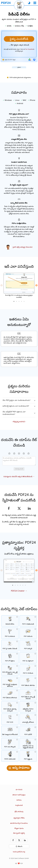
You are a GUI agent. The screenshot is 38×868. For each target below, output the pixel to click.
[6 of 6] (25, 585)
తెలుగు (20, 846)
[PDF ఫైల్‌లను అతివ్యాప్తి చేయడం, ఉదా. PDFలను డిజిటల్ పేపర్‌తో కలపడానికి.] (28, 731)
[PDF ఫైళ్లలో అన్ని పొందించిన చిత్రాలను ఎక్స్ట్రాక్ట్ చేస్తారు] (10, 670)
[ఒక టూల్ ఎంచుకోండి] (35, 3)
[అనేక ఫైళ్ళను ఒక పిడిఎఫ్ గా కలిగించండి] (10, 621)
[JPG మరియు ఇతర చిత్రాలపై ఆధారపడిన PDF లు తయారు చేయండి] (10, 658)
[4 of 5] (22, 301)
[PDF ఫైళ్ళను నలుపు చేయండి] (10, 756)
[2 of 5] (17, 301)
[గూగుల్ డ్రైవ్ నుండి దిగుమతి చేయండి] (30, 60)
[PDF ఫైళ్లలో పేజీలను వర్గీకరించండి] (10, 707)
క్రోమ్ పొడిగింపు (19, 812)
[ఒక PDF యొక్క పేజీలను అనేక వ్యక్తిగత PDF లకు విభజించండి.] (28, 621)
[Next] (36, 285)
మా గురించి (19, 789)
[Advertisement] (19, 71)
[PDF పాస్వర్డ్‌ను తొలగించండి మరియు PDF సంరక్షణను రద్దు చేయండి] (10, 682)
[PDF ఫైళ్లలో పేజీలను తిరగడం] (28, 682)
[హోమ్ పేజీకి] (6, 3)
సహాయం (19, 800)
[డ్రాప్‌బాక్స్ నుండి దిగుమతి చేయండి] (34, 60)
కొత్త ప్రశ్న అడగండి (19, 422)
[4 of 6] (20, 585)
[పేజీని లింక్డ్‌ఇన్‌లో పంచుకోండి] (29, 508)
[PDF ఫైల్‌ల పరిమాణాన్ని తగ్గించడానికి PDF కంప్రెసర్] (10, 633)
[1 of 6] (13, 585)
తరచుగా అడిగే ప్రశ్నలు (19, 795)
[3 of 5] (19, 301)
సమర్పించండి (19, 469)
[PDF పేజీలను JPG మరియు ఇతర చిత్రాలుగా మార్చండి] (28, 658)
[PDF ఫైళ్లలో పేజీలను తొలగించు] (10, 695)
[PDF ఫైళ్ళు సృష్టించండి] (28, 756)
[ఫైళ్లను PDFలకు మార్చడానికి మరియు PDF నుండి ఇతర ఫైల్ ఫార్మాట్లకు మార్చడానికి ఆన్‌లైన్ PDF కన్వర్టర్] (28, 646)
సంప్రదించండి (19, 805)
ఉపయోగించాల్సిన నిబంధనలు (19, 823)
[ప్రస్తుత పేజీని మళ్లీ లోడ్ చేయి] (19, 5)
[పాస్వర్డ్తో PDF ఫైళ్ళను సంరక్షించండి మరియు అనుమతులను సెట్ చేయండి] (28, 670)
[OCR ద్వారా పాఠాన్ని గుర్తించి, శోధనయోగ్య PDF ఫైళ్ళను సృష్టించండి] (10, 719)
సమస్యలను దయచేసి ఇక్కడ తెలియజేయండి (18, 476)
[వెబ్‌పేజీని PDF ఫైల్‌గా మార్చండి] (28, 707)
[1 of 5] (14, 301)
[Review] (19, 461)
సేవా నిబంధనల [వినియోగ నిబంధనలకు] (29, 49)
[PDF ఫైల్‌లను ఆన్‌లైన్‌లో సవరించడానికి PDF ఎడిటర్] (28, 633)
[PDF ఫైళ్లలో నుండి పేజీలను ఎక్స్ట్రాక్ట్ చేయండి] (28, 695)
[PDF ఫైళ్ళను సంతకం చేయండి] (10, 646)
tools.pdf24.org (19, 852)
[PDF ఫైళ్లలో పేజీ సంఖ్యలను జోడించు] (10, 731)
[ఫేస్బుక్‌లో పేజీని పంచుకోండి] (9, 508)
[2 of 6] (15, 585)
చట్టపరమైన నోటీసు (19, 818)
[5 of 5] (24, 301)
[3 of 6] (18, 585)
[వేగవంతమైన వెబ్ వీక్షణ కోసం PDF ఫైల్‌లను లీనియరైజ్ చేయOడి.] (28, 744)
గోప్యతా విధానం (19, 828)
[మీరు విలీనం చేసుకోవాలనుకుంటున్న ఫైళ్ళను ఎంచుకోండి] (19, 39)
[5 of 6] (23, 585)
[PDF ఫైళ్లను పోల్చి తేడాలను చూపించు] (10, 744)
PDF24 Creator (18, 591)
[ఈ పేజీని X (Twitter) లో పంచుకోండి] (19, 508)
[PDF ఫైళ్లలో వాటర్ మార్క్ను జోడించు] (28, 719)
